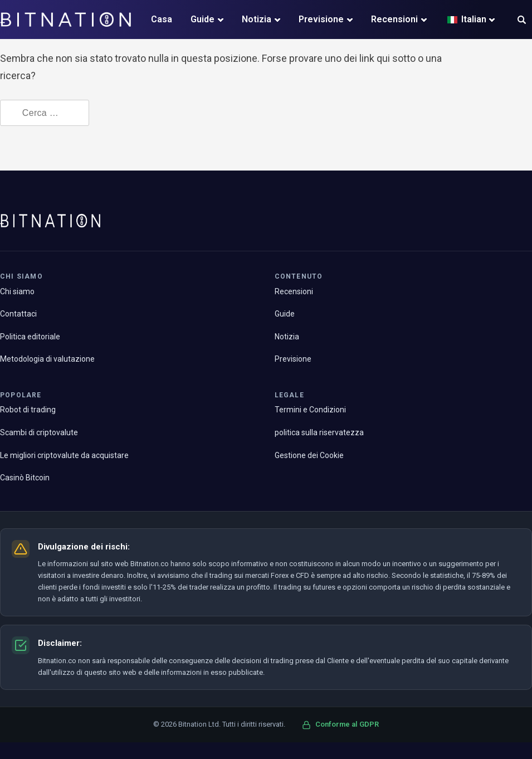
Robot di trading (28, 410)
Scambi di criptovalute (39, 432)
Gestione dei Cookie (309, 455)
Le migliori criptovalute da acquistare (64, 455)
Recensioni (394, 19)
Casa (162, 19)
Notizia (257, 19)
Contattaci (18, 314)
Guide (202, 19)
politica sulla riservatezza (319, 432)
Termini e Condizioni (310, 410)
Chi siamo (17, 291)
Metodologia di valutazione (47, 359)
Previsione (321, 19)
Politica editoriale (30, 337)
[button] (522, 21)
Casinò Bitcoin (25, 478)
